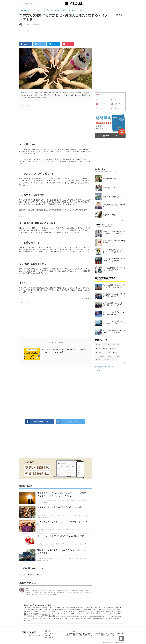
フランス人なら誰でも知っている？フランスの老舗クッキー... (113, 251)
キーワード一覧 (121, 363)
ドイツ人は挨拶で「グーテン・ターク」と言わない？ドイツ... (114, 269)
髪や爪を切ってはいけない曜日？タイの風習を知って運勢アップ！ (114, 233)
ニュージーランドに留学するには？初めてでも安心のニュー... (113, 322)
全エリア (100, 95)
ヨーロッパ (100, 104)
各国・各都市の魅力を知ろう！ (113, 197)
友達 (39, 574)
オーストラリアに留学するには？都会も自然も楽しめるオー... (114, 313)
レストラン (100, 352)
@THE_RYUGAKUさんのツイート (105, 367)
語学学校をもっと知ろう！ (112, 188)
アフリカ (115, 109)
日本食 (118, 356)
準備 (98, 360)
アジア (99, 109)
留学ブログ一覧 (49, 637)
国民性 (105, 349)
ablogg (38, 635)
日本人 (115, 352)
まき (27, 589)
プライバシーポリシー (51, 633)
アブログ (98, 371)
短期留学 (109, 356)
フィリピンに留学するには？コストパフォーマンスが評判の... (114, 331)
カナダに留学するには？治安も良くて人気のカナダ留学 (114, 295)
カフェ (113, 349)
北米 (98, 99)
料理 (114, 360)
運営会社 (47, 631)
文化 (98, 349)
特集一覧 (123, 220)
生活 (108, 352)
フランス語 (100, 356)
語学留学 (106, 360)
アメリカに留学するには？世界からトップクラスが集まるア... (114, 286)
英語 (98, 345)
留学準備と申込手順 (110, 179)
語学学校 (116, 345)
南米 (114, 99)
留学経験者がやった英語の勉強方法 (114, 206)
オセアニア (116, 104)
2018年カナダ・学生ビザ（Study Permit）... (114, 242)
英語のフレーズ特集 (110, 215)
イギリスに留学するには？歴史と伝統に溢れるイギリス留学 (114, 304)
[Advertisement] (56, 392)
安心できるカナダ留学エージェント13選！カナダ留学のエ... (114, 260)
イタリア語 (106, 345)
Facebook (48, 635)
